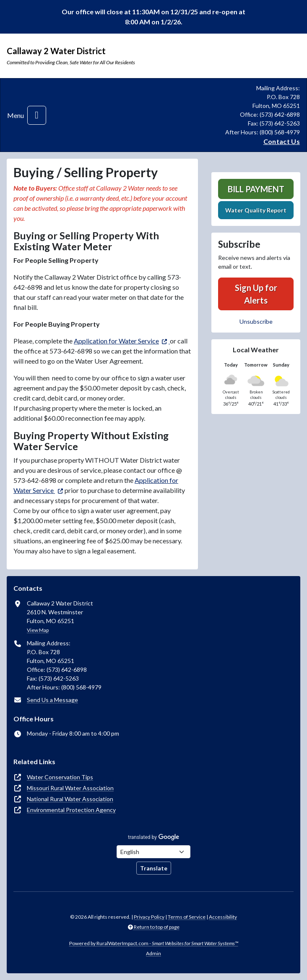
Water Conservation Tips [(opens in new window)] (60, 777)
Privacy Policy (149, 917)
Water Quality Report (256, 210)
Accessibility (223, 917)
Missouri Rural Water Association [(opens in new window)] (70, 788)
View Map (38, 630)
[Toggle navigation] (37, 115)
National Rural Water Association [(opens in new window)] (70, 799)
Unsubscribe (256, 321)
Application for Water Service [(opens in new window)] (116, 341)
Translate (154, 868)
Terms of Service (187, 917)
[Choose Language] (153, 852)
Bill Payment (256, 189)
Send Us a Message (52, 700)
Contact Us (282, 141)
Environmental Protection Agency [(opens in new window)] (71, 810)
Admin (153, 953)
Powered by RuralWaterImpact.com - (154, 943)
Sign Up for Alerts (256, 294)
